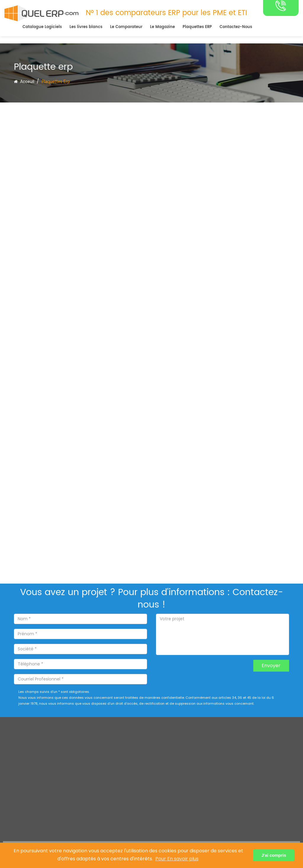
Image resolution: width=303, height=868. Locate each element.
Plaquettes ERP (197, 27)
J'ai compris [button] (274, 855)
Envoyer (271, 666)
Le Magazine (162, 27)
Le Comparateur (126, 27)
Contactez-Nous (236, 27)
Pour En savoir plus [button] (177, 859)
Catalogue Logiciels (42, 27)
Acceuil (24, 82)
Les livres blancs (86, 27)
